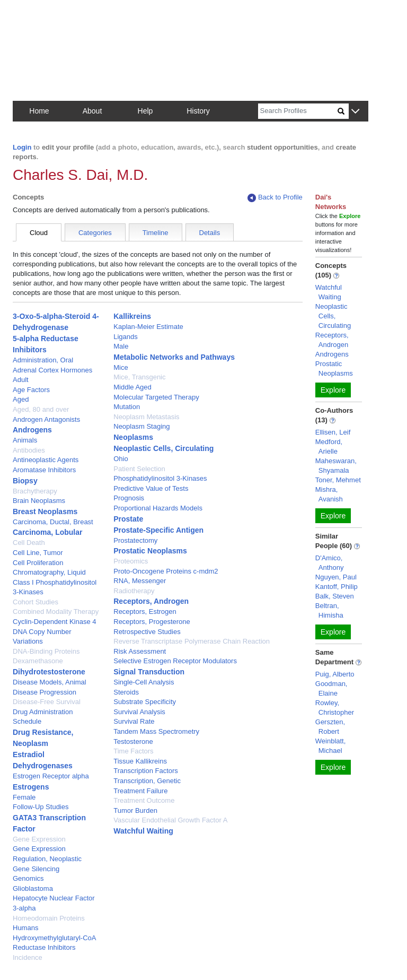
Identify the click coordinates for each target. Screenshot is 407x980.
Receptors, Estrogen (145, 612)
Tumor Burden (135, 810)
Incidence (28, 957)
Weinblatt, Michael (331, 746)
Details (210, 233)
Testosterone (133, 741)
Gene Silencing (36, 869)
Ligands (126, 337)
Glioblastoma (33, 888)
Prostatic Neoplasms (150, 551)
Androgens (32, 430)
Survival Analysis (139, 712)
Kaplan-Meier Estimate (148, 327)
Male (121, 346)
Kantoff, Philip (337, 587)
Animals (25, 440)
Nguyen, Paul (336, 577)
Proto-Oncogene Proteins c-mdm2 (166, 571)
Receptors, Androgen (151, 601)
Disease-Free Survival (47, 702)
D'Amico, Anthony (330, 563)
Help (145, 111)
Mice (121, 367)
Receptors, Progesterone (152, 622)
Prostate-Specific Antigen (158, 530)
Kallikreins (132, 316)
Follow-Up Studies (41, 807)
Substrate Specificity (145, 702)
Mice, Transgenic (139, 377)
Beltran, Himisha (329, 610)
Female (24, 797)
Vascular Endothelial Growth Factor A (170, 820)
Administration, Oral (43, 360)
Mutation (127, 407)
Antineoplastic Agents (46, 460)
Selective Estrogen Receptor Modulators (175, 661)
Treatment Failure (140, 791)
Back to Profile (275, 198)
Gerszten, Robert (330, 727)
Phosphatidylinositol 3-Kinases (160, 478)
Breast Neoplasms (45, 511)
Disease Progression (45, 692)
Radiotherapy (134, 591)
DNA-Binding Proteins (46, 651)
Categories (95, 233)
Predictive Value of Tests (151, 488)
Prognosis (129, 498)
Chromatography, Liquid (49, 572)
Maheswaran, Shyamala (336, 466)
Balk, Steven (335, 596)
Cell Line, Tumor (38, 553)
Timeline (156, 233)
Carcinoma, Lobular (47, 532)
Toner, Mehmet (338, 480)
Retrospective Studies (147, 632)
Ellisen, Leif (333, 432)
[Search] (298, 111)
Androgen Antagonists (46, 419)
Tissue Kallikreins (140, 761)
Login (22, 147)
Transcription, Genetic (147, 781)
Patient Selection (139, 469)
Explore (333, 390)
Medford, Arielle (329, 446)
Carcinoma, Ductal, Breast (53, 522)
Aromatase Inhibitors (44, 470)
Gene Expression (39, 839)
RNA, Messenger (140, 581)
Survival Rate (134, 721)
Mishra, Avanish (329, 494)
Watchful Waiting (143, 831)
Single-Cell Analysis (144, 682)
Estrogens (31, 787)
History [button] (198, 111)
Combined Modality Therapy (56, 612)
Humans (25, 928)
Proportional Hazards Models (158, 508)
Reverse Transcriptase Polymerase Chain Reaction (192, 641)
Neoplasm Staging (141, 426)
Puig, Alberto (335, 674)
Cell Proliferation (38, 563)
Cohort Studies (36, 602)
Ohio (121, 459)
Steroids (126, 692)
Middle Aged (132, 387)
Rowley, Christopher (335, 708)
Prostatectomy (135, 540)
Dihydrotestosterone (49, 672)
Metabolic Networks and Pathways (174, 357)
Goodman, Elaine (331, 688)
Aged (21, 399)
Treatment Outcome (144, 800)
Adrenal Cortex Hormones (52, 370)
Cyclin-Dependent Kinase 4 (55, 622)
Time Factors (133, 751)
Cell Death (29, 543)
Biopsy (25, 481)
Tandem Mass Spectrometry (156, 731)
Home (39, 111)
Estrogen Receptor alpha (51, 776)
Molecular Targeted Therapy (156, 397)
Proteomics (131, 561)
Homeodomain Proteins (49, 918)
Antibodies (29, 450)
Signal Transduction (149, 672)
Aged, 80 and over (41, 409)
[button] (355, 112)
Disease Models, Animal (50, 682)
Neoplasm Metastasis (146, 417)
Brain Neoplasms (39, 501)
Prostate (128, 519)
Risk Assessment (140, 651)
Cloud (39, 233)
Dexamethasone (38, 661)
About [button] (92, 111)
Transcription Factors (146, 771)
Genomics (28, 878)
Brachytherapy (35, 491)
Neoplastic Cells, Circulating (163, 448)
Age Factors (31, 390)
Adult (21, 380)
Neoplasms (133, 437)
